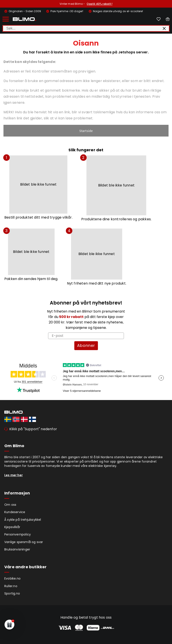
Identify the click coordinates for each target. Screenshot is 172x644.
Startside (86, 131)
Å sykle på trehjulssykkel (23, 520)
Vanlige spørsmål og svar (24, 542)
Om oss (10, 505)
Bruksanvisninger (17, 549)
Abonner (86, 345)
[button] (10, 624)
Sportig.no (12, 593)
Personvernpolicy (18, 534)
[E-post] (86, 336)
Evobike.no (12, 578)
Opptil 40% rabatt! (99, 4)
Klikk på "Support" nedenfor (33, 429)
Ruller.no (11, 586)
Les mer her (14, 475)
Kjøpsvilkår (12, 527)
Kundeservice (15, 512)
